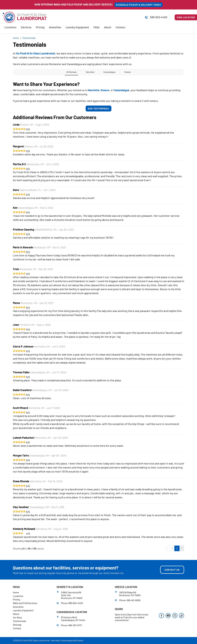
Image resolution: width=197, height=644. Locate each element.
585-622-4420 (159, 17)
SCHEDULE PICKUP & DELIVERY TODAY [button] (139, 5)
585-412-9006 (133, 600)
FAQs (97, 27)
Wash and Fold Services (25, 603)
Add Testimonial (98, 108)
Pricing (40, 27)
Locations (10, 27)
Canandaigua (67, 640)
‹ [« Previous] (168, 548)
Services (26, 27)
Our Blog (17, 617)
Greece (80, 640)
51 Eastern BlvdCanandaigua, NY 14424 (73, 619)
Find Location (186, 17)
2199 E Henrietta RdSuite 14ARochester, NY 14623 (72, 595)
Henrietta (55, 640)
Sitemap (17, 625)
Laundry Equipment (77, 27)
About (108, 27)
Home (16, 592)
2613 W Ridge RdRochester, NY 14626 (130, 594)
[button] (13, 78)
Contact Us (117, 573)
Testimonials (20, 621)
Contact (120, 27)
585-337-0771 (75, 625)
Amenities (55, 27)
